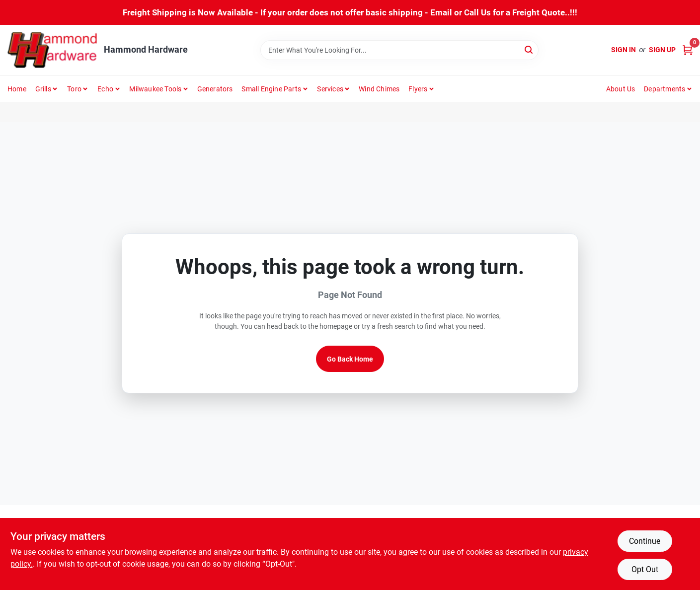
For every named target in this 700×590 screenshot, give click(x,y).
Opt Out (645, 569)
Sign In (623, 50)
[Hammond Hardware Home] (52, 50)
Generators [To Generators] (215, 89)
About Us (621, 89)
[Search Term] (399, 50)
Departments (664, 89)
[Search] (529, 49)
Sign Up (662, 50)
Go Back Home (350, 359)
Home (17, 89)
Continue (645, 541)
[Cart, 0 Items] (688, 50)
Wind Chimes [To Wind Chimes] (379, 89)
